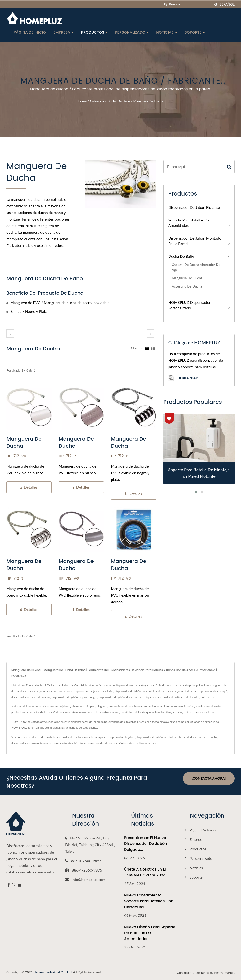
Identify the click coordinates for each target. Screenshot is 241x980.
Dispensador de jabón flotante (194, 207)
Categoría (97, 101)
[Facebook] (9, 885)
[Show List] (153, 348)
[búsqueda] (165, 4)
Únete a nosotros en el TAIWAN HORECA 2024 (145, 872)
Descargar (183, 378)
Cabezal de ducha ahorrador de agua (196, 267)
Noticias (167, 32)
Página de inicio (30, 32)
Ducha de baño (119, 101)
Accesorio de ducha (187, 286)
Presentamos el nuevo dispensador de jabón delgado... (146, 844)
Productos (94, 32)
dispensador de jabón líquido (70, 743)
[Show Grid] (147, 348)
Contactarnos (147, 743)
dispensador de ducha (204, 737)
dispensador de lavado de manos (31, 743)
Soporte (195, 32)
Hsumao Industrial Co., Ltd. (53, 972)
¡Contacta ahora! (209, 778)
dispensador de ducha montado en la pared (81, 737)
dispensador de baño (102, 743)
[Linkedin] (20, 885)
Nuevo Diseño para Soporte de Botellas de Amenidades (150, 933)
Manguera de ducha (148, 101)
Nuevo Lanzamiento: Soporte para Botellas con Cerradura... (149, 901)
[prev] (10, 334)
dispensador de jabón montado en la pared (163, 737)
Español (227, 4)
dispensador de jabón (122, 737)
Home (82, 101)
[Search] (190, 4)
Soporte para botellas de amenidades (189, 223)
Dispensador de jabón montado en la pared (195, 241)
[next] (151, 334)
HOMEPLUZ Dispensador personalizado (189, 305)
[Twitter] (14, 885)
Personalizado (132, 32)
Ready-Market (224, 973)
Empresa (64, 32)
